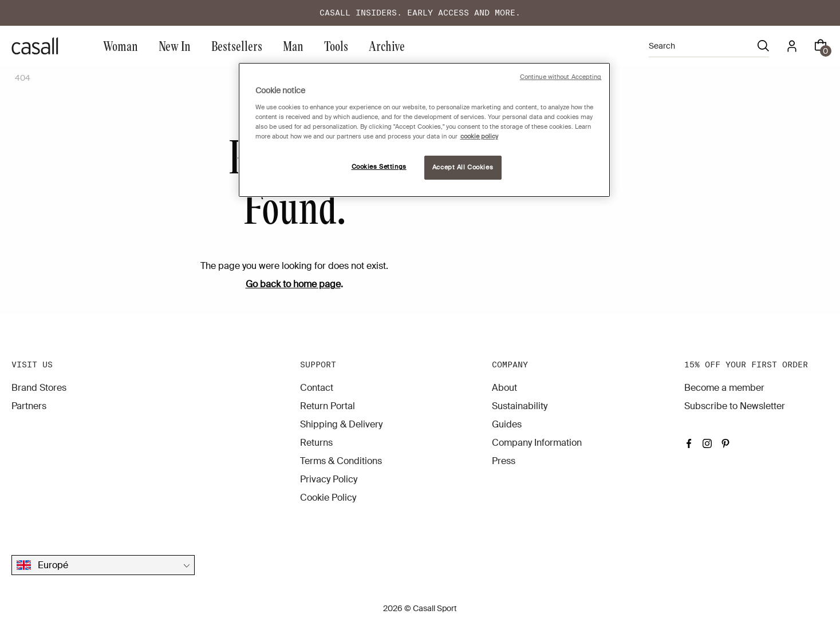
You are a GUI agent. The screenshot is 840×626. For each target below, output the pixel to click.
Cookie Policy (328, 498)
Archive (387, 45)
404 (23, 78)
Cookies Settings (379, 167)
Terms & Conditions (341, 461)
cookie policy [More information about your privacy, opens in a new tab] (479, 136)
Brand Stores (39, 388)
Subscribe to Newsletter (735, 406)
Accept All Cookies (463, 167)
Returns (316, 443)
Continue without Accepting (561, 77)
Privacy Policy (329, 479)
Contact (317, 388)
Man (293, 45)
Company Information (537, 443)
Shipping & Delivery (341, 424)
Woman (121, 45)
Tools (336, 45)
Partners (29, 406)
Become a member (724, 388)
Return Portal (328, 406)
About (504, 388)
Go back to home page (293, 284)
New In (175, 45)
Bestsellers (237, 45)
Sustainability (520, 406)
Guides (507, 424)
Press (504, 461)
